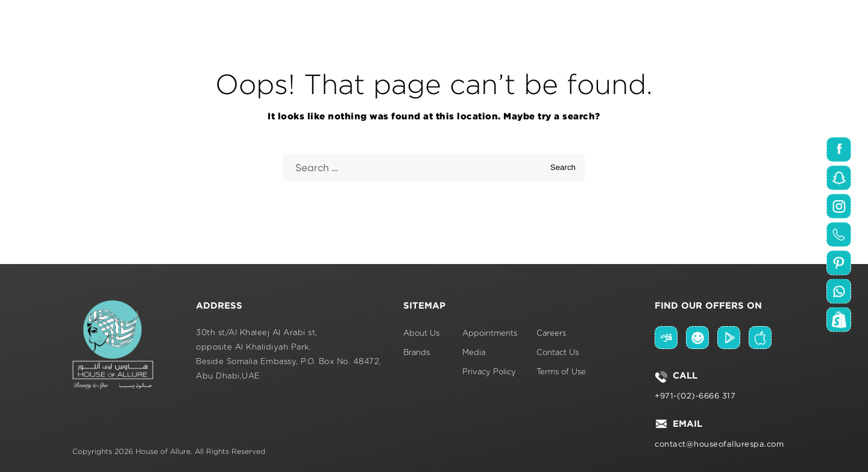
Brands (417, 353)
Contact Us (558, 353)
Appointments (490, 334)
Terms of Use (561, 372)
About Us (421, 334)
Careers (551, 334)
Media (474, 353)
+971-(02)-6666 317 (695, 396)
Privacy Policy (489, 372)
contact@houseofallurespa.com (719, 444)
